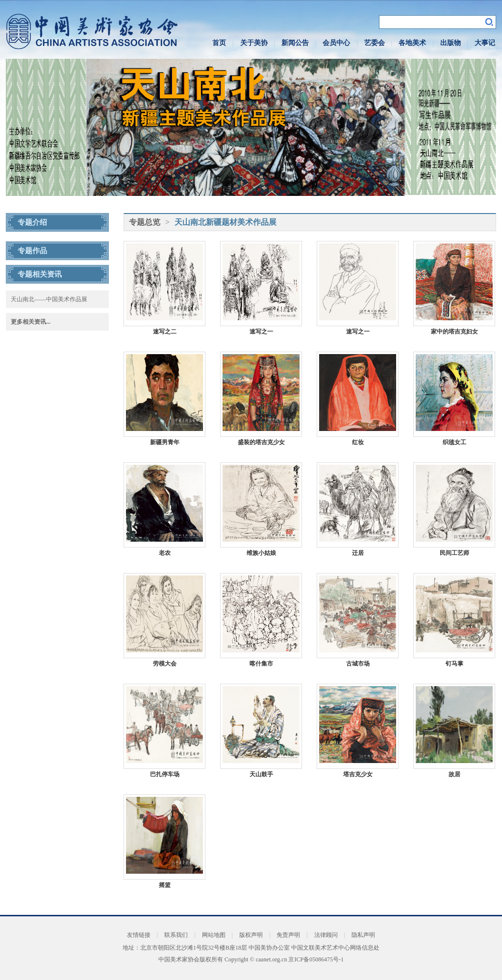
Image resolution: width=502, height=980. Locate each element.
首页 (219, 43)
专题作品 (32, 251)
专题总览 (145, 222)
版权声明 (251, 935)
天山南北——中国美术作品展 (49, 299)
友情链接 (139, 935)
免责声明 (288, 935)
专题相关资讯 (40, 274)
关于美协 (254, 43)
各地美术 (412, 43)
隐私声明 (363, 935)
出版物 (451, 43)
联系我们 (176, 935)
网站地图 (214, 935)
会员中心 (336, 43)
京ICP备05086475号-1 (316, 959)
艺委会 (375, 43)
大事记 (485, 43)
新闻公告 (295, 43)
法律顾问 (326, 935)
